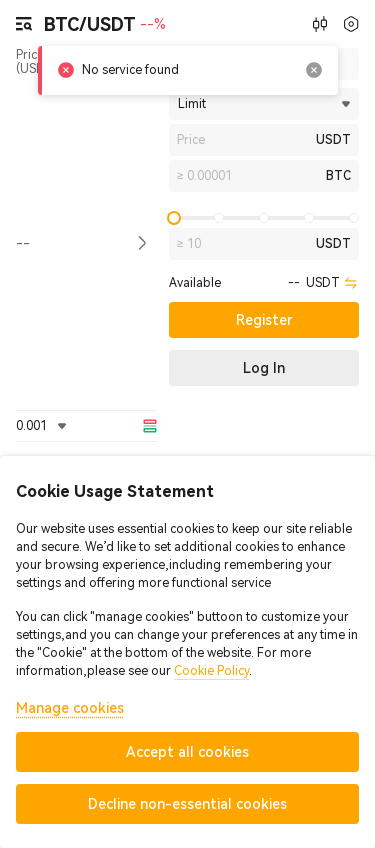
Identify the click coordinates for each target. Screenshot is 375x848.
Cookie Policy (211, 671)
